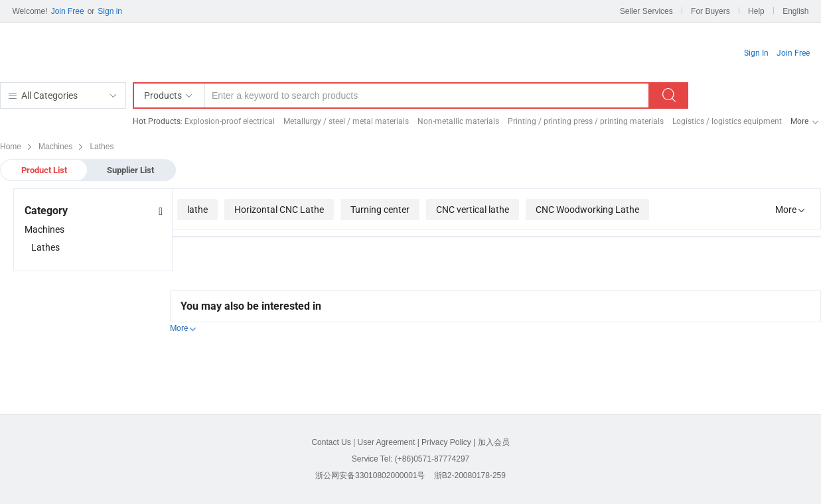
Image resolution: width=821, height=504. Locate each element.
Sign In (756, 53)
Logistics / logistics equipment (727, 121)
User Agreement (387, 442)
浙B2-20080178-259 (470, 475)
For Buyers (710, 11)
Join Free (68, 11)
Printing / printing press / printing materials (586, 121)
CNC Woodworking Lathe (587, 210)
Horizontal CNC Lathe (279, 210)
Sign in (110, 11)
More (799, 121)
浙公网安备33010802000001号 (370, 475)
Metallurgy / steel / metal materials (346, 121)
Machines (44, 229)
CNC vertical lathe (473, 210)
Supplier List (130, 170)
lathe (197, 210)
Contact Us (331, 442)
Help (756, 11)
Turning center (380, 210)
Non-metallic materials (458, 121)
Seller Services (646, 11)
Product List (44, 170)
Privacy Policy (446, 442)
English (795, 11)
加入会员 (494, 442)
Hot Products (157, 121)
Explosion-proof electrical (230, 121)
